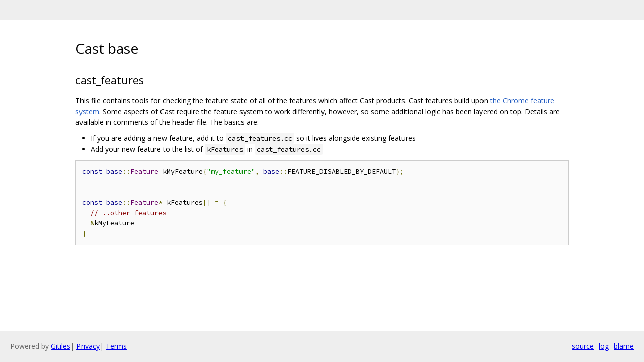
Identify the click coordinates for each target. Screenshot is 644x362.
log (604, 346)
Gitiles (61, 346)
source (583, 346)
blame (624, 346)
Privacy (88, 346)
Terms (116, 346)
